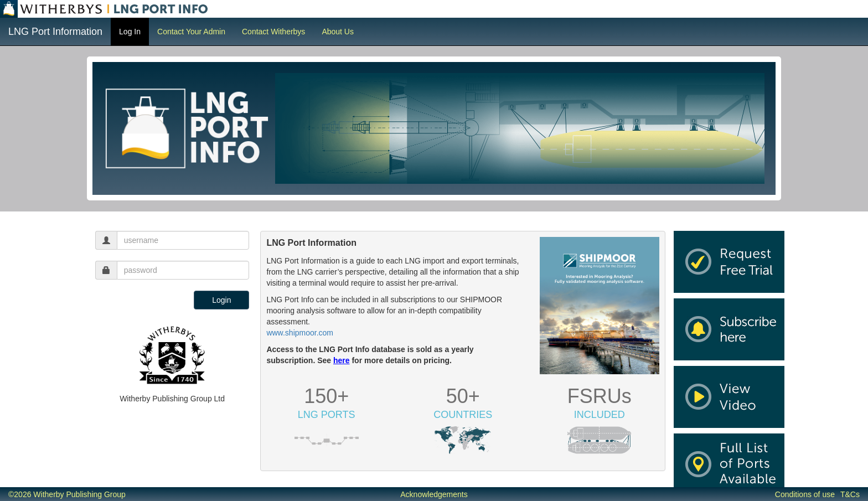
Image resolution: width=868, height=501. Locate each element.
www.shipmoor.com (300, 333)
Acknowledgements (434, 494)
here (342, 360)
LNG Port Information (55, 32)
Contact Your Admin (191, 32)
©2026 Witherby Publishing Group (67, 494)
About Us (338, 32)
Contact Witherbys (273, 32)
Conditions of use (805, 494)
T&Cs (850, 494)
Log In (130, 32)
